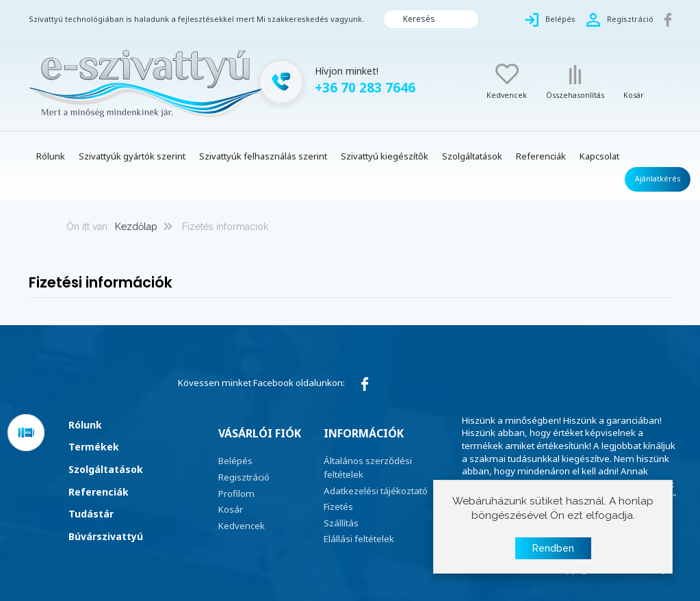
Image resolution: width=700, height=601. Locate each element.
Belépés (235, 461)
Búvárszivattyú (106, 536)
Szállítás (341, 523)
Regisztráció (244, 477)
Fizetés (338, 507)
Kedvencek (242, 526)
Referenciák (99, 492)
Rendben (553, 548)
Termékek (94, 447)
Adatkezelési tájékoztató (376, 491)
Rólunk (85, 425)
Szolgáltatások (106, 469)
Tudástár (91, 514)
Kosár (231, 509)
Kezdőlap (136, 227)
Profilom (236, 494)
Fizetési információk (101, 282)
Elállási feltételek (359, 539)
